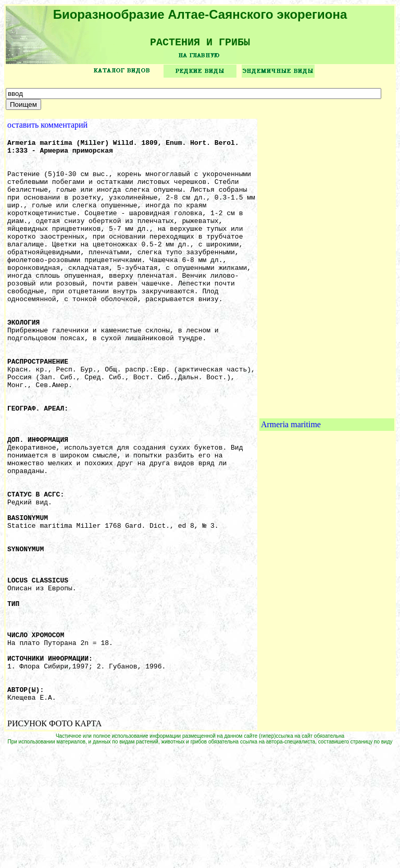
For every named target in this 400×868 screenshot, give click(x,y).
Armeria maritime (291, 485)
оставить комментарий (47, 128)
